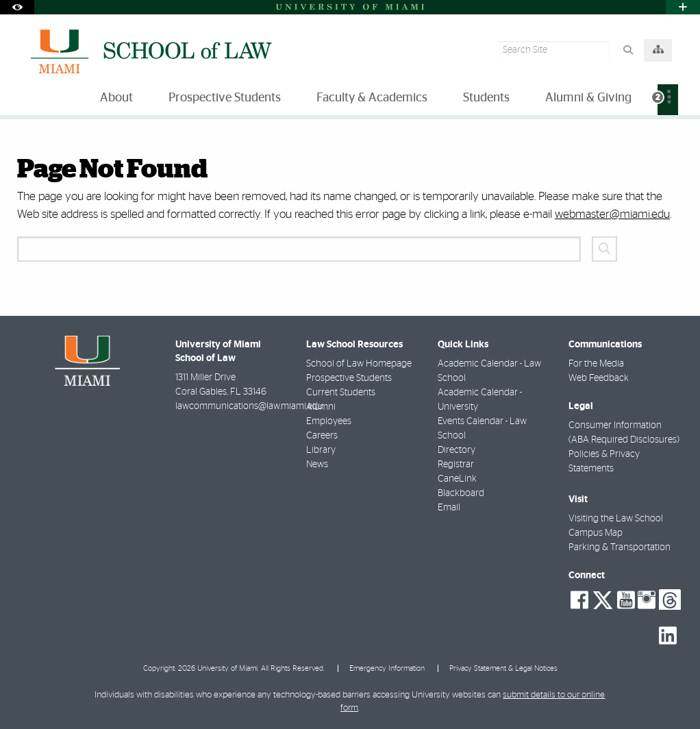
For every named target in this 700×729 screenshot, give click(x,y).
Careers (322, 436)
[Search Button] (628, 50)
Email (449, 508)
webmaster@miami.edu (612, 214)
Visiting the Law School (616, 519)
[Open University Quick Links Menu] (683, 7)
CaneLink (457, 479)
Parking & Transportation (620, 547)
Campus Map (596, 533)
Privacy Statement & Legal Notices (503, 668)
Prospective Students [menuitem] (225, 98)
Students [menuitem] (486, 98)
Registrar (456, 465)
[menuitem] (668, 100)
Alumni (321, 407)
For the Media (596, 364)
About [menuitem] (116, 98)
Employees (329, 421)
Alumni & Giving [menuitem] (588, 98)
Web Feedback (599, 378)
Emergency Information (387, 668)
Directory (457, 450)
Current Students (341, 393)
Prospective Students (349, 378)
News (317, 465)
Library (321, 450)
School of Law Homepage (359, 364)
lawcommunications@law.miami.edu (249, 406)
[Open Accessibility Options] (17, 7)
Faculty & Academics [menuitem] (372, 98)
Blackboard (461, 493)
